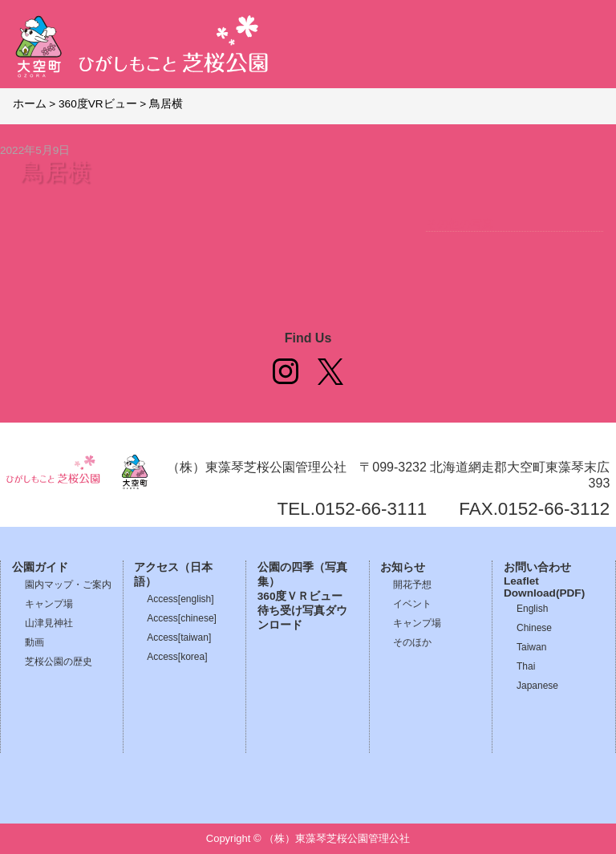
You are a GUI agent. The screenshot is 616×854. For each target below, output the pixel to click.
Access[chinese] (182, 618)
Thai (526, 666)
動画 (34, 642)
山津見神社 (49, 623)
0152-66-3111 (371, 509)
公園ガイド (40, 567)
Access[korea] (177, 657)
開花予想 (412, 585)
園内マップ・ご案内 (68, 585)
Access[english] (180, 599)
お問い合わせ (537, 567)
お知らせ (403, 567)
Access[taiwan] (179, 637)
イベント (412, 604)
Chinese (534, 628)
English (532, 609)
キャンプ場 (49, 604)
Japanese (537, 686)
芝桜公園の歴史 (59, 662)
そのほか (412, 642)
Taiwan (531, 647)
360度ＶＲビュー (300, 596)
